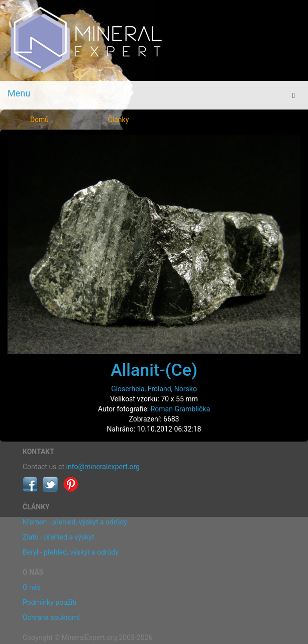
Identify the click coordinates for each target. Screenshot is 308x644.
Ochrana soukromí (51, 617)
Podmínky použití (49, 602)
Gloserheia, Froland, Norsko (154, 389)
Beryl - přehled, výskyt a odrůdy (71, 552)
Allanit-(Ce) (154, 370)
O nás (32, 587)
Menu (19, 93)
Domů (39, 120)
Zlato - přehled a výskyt (58, 537)
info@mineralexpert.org (103, 467)
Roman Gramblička (180, 409)
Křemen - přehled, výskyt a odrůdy (75, 522)
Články (119, 120)
